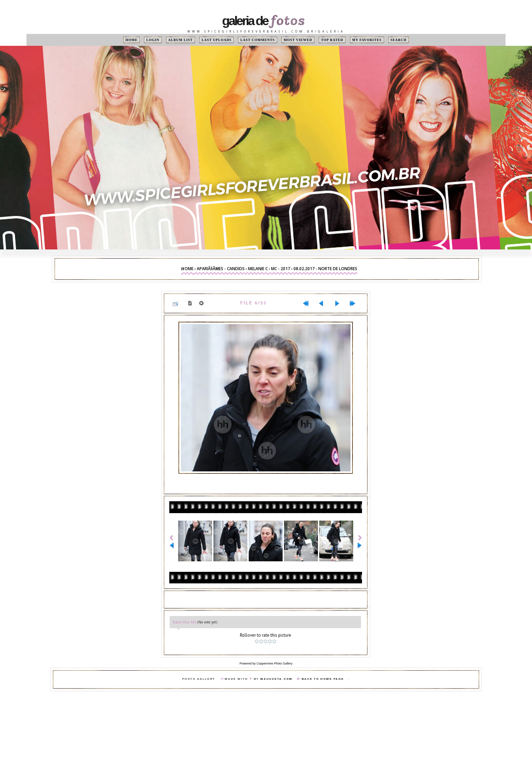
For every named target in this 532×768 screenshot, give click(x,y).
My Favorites (367, 40)
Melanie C (258, 269)
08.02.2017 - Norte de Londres (325, 269)
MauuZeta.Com (276, 679)
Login (153, 40)
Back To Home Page (323, 679)
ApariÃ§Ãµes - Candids (221, 269)
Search (399, 40)
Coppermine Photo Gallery (274, 663)
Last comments (257, 40)
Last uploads (216, 40)
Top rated (332, 40)
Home (132, 40)
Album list (181, 40)
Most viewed (298, 40)
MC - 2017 (281, 269)
